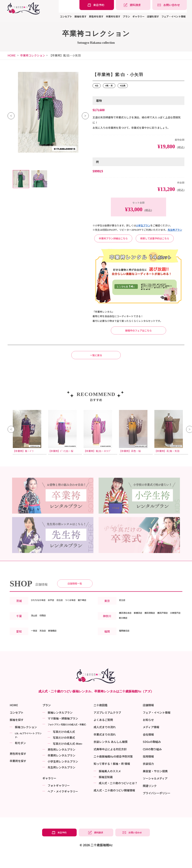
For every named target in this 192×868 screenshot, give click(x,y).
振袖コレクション (26, 740)
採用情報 (148, 769)
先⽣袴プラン (175, 230)
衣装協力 (148, 776)
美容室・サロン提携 (155, 784)
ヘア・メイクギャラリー (63, 804)
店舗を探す (153, 16)
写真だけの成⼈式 (64, 744)
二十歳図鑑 (100, 718)
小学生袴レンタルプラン (63, 774)
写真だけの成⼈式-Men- (68, 756)
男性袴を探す (96, 16)
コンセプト (66, 16)
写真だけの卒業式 (64, 750)
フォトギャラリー (59, 798)
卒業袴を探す (113, 16)
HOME (12, 55)
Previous (11, 116)
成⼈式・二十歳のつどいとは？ (118, 796)
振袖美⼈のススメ (110, 784)
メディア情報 (151, 740)
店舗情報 (148, 718)
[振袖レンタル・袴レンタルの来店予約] (97, 5)
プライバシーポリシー (157, 806)
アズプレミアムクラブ (107, 725)
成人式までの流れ (105, 740)
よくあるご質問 (103, 732)
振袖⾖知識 (106, 790)
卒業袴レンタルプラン (61, 768)
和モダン (20, 755)
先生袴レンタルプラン (61, 780)
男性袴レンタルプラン (61, 762)
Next (85, 116)
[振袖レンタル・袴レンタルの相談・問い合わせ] (170, 5)
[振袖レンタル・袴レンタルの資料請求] (133, 5)
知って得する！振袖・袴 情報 (112, 776)
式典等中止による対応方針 (110, 762)
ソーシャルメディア (155, 791)
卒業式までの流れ (105, 747)
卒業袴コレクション (33, 55)
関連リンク (150, 798)
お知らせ (148, 732)
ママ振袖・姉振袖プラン (63, 731)
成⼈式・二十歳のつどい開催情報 (114, 803)
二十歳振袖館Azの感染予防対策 (113, 769)
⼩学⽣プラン (143, 225)
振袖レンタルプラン (60, 725)
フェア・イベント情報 (174, 16)
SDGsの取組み (152, 754)
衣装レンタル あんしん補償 (111, 754)
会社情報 (148, 747)
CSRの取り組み (152, 762)
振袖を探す (80, 16)
